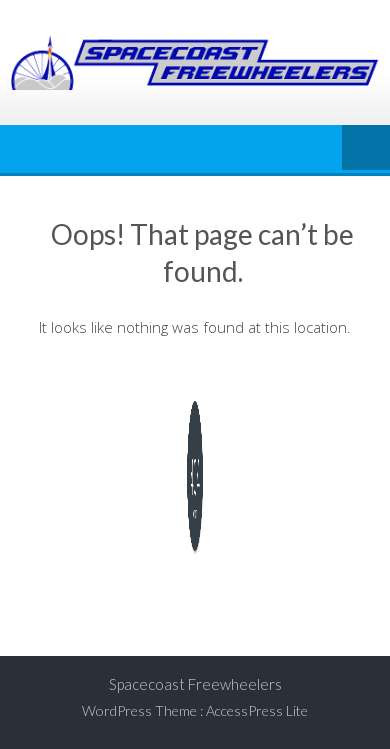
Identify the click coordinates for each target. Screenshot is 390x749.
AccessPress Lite (257, 710)
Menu (366, 149)
